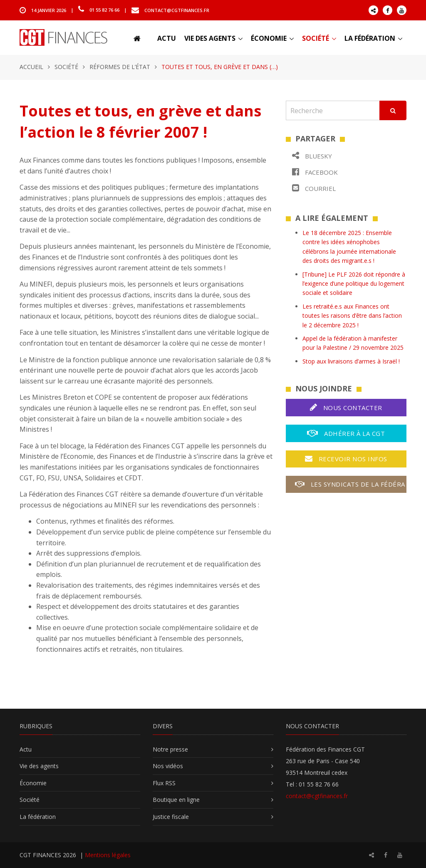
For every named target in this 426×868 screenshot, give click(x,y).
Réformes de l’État (120, 67)
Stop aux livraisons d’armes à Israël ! (351, 361)
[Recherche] (333, 110)
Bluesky (312, 156)
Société (316, 38)
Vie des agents (210, 38)
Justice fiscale (171, 817)
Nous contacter (346, 407)
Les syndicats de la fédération (351, 484)
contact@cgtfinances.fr (177, 10)
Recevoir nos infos (346, 459)
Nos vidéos (168, 766)
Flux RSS (164, 783)
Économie (269, 38)
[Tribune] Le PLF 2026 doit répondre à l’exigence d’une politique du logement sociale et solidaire (354, 284)
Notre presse (170, 749)
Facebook (315, 172)
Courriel (314, 188)
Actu (167, 38)
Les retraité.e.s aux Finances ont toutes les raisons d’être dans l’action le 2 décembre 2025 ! (352, 316)
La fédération (370, 38)
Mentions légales (108, 855)
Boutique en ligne (176, 800)
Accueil (31, 67)
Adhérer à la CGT (346, 433)
